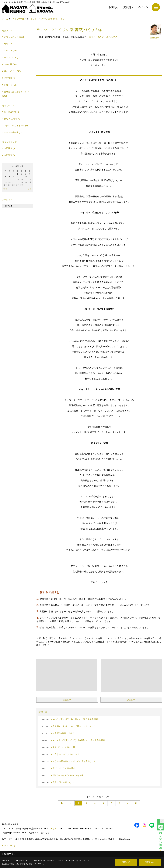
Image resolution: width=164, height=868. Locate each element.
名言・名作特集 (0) (13, 132)
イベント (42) (10, 50)
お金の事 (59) (10, 64)
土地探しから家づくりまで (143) (15, 94)
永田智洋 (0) (10, 155)
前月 (5, 189)
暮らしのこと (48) (12, 71)
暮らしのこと (113, 37)
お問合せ (114, 7)
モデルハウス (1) (12, 57)
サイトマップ (10, 846)
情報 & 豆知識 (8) (12, 119)
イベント (143, 7)
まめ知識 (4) (10, 78)
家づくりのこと (96, 37)
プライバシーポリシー (65, 861)
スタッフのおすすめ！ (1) (16, 126)
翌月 (30, 189)
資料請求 (128, 7)
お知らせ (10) (10, 85)
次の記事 (131, 700)
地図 (54, 828)
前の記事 (67, 700)
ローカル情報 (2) (12, 112)
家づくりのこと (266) (14, 37)
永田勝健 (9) (10, 148)
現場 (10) (8, 44)
